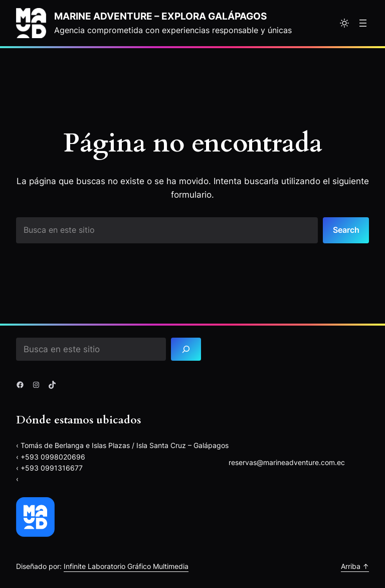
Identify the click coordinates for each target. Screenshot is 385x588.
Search (346, 230)
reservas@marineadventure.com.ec (287, 462)
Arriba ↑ (355, 566)
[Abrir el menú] (363, 23)
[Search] (186, 349)
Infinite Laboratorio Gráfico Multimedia (126, 566)
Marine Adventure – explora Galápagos (160, 16)
